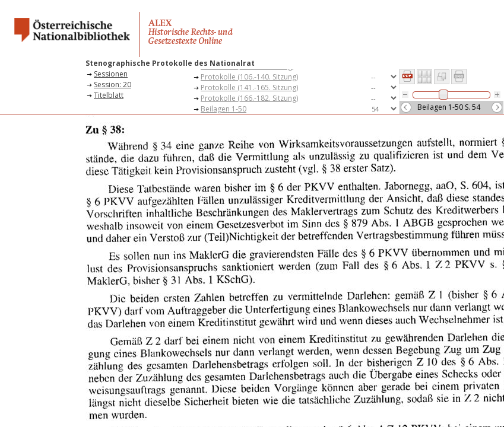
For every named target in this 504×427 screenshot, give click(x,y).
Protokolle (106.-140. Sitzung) (249, 77)
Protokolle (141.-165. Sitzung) (249, 87)
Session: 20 (112, 85)
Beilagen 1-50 (224, 109)
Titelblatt (109, 95)
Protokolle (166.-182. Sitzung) (249, 98)
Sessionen (111, 74)
